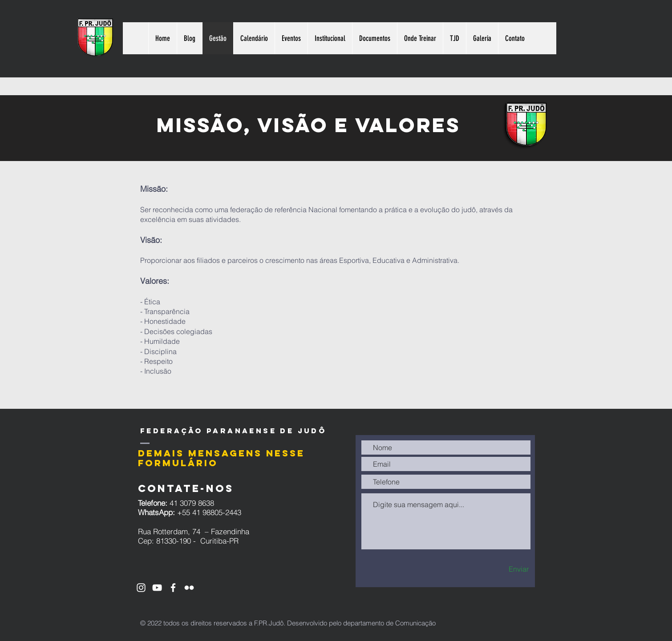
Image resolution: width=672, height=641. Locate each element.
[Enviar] (503, 569)
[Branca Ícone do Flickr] (189, 588)
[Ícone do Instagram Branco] (141, 588)
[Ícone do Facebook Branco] (173, 588)
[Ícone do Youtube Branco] (157, 588)
